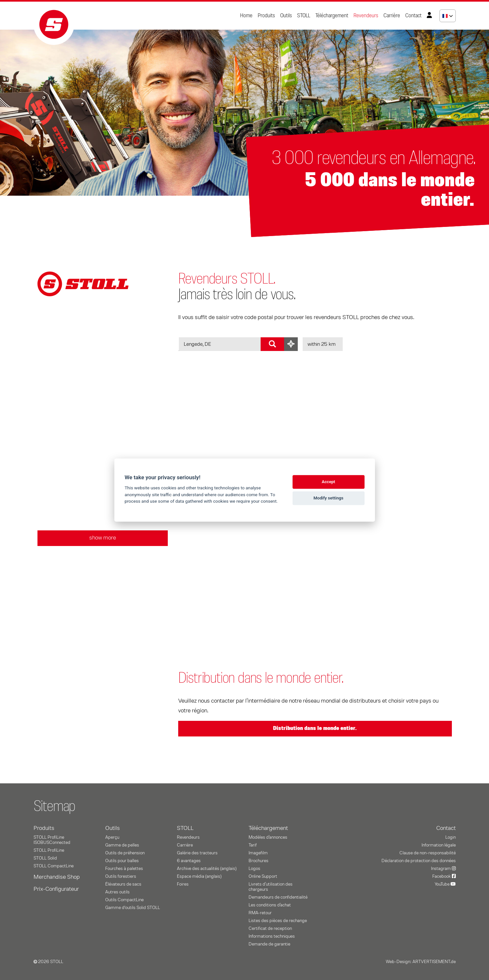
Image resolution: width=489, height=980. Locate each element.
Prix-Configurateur (56, 889)
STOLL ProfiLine (49, 850)
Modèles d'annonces (268, 837)
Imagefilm (258, 853)
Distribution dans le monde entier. (315, 728)
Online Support (263, 876)
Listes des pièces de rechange (278, 921)
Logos (254, 869)
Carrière (392, 16)
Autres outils (117, 892)
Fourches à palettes (124, 869)
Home (246, 16)
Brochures (259, 861)
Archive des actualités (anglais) (207, 869)
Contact (413, 16)
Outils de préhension (125, 853)
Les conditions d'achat (270, 905)
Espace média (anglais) (199, 876)
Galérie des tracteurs (197, 853)
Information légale (439, 845)
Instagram (443, 869)
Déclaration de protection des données (419, 861)
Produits (266, 16)
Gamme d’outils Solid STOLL (133, 908)
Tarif (253, 845)
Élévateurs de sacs (123, 884)
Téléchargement (332, 16)
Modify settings (328, 498)
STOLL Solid (45, 858)
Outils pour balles (122, 861)
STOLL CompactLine (54, 866)
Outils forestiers (121, 876)
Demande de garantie (269, 944)
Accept (328, 482)
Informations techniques (272, 936)
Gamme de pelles (122, 845)
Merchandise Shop (57, 877)
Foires (183, 884)
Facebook (444, 876)
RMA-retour (260, 913)
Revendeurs (366, 16)
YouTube (445, 884)
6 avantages (189, 861)
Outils (286, 16)
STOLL (304, 16)
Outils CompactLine (124, 900)
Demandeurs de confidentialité (278, 897)
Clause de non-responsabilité (428, 853)
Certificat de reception (270, 929)
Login (451, 837)
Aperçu (112, 837)
